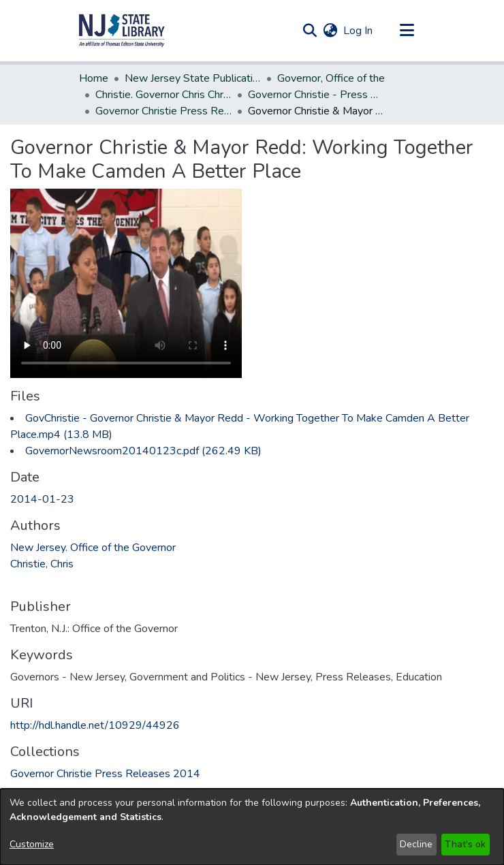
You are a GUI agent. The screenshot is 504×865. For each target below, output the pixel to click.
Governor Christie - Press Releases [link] (316, 95)
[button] (122, 31)
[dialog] (252, 827)
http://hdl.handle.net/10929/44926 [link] (95, 725)
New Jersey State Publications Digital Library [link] (193, 78)
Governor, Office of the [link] (331, 78)
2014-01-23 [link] (42, 499)
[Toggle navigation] (407, 31)
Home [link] (94, 78)
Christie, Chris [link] (42, 564)
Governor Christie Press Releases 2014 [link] (163, 111)
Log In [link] (359, 31)
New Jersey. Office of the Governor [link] (93, 548)
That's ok (465, 844)
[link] (143, 451)
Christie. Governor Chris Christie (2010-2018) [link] (163, 95)
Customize (32, 844)
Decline (416, 844)
